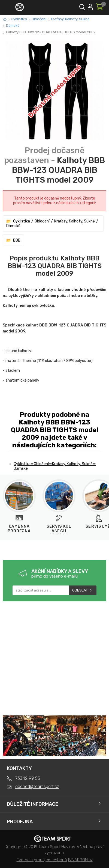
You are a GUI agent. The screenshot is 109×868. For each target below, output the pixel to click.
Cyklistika (19, 19)
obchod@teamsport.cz (37, 787)
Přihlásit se (90, 6)
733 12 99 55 (28, 778)
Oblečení (39, 19)
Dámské (13, 26)
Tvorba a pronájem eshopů (42, 860)
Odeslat (80, 590)
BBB (17, 240)
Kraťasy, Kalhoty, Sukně (70, 19)
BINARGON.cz (80, 860)
